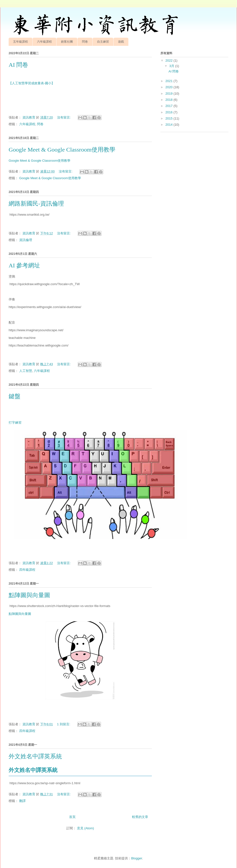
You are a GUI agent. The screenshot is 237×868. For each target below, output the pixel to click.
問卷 (85, 42)
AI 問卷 (18, 65)
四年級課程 (27, 570)
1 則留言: (64, 724)
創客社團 (67, 42)
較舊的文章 (140, 817)
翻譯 (22, 801)
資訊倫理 (26, 240)
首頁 (72, 817)
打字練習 (15, 423)
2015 (169, 118)
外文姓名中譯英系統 (35, 756)
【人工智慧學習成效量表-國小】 (32, 83)
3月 (172, 66)
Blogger (137, 858)
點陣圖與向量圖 (29, 595)
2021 (169, 81)
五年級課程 (20, 42)
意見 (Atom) (86, 828)
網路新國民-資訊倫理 (36, 204)
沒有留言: (64, 117)
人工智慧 (26, 371)
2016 (169, 112)
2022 (169, 61)
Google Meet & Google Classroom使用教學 (62, 150)
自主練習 (103, 42)
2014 (169, 125)
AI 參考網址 (24, 265)
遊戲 (121, 42)
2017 (169, 106)
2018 (169, 100)
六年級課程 (44, 42)
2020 (169, 87)
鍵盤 (15, 396)
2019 (169, 94)
